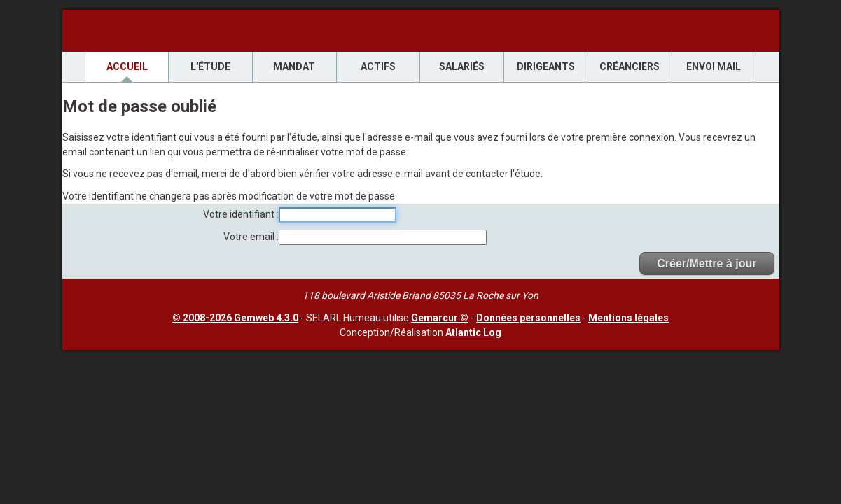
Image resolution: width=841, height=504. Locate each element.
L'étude (210, 66)
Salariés (462, 66)
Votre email (250, 237)
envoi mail (714, 66)
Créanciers (630, 66)
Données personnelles (528, 318)
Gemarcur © (440, 318)
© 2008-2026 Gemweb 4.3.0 (235, 318)
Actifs (378, 66)
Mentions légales (628, 318)
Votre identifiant (240, 214)
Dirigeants (546, 66)
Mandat (294, 66)
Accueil (127, 66)
